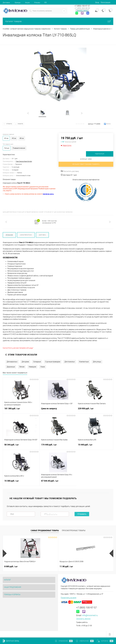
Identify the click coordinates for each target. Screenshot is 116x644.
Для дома (25, 362)
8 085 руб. (11, 566)
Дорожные (11, 367)
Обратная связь (11, 641)
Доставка (6, 3)
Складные (37, 362)
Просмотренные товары (74, 530)
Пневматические (19, 148)
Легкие (22, 367)
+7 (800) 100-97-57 (82, 6)
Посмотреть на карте (68, 598)
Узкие (43, 367)
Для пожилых (70, 362)
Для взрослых (12, 362)
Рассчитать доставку (70, 171)
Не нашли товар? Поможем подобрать (86, 164)
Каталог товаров (58, 21)
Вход (97, 2)
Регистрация (105, 2)
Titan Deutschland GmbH (24, 161)
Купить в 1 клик (86, 159)
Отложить (9, 124)
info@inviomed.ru (90, 615)
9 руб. (83, 566)
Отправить (82, 514)
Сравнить (20, 124)
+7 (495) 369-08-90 (82, 8)
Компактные (84, 362)
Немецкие (32, 367)
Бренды (18, 3)
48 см (22, 138)
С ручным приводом (53, 362)
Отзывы (37, 3)
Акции (27, 3)
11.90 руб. (48, 566)
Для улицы (97, 362)
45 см (14, 138)
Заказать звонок (82, 11)
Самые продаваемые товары (45, 530)
